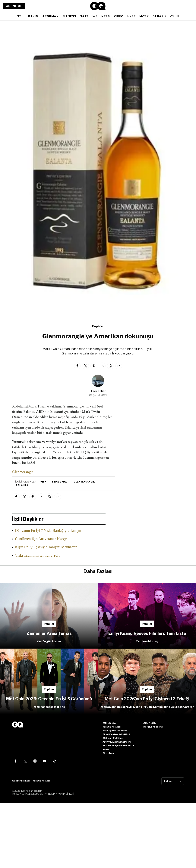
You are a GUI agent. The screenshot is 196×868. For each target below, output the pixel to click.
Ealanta (22, 485)
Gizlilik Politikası (21, 781)
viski (44, 482)
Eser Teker (98, 391)
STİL (21, 16)
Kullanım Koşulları (42, 781)
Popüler (98, 326)
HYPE (132, 16)
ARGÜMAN (51, 16)
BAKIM (33, 16)
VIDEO (119, 16)
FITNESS (69, 16)
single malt (60, 482)
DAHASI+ (160, 16)
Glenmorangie (23, 472)
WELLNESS (101, 16)
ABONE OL (14, 6)
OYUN (175, 16)
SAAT (84, 16)
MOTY (144, 16)
